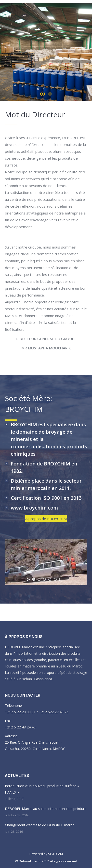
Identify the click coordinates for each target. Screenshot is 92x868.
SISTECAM (55, 854)
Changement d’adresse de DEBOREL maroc (40, 825)
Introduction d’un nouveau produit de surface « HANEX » (42, 789)
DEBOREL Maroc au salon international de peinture (46, 809)
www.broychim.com (34, 508)
